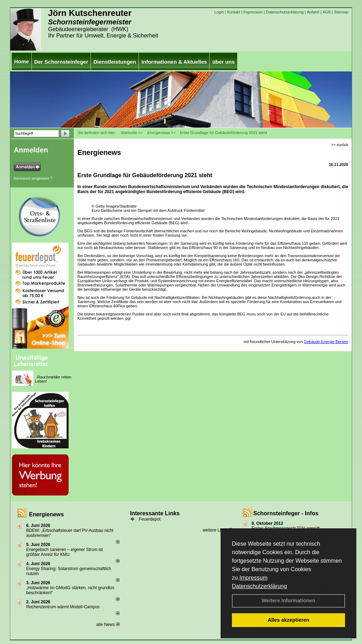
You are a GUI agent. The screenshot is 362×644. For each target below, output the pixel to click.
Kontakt (233, 12)
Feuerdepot (150, 519)
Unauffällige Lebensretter (31, 361)
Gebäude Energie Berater (326, 342)
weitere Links (217, 530)
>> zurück (340, 145)
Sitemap (341, 12)
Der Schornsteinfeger (61, 62)
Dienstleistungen (115, 62)
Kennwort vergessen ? (33, 178)
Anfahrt (313, 12)
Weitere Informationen (288, 601)
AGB (326, 12)
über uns (223, 62)
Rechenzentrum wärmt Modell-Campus (63, 607)
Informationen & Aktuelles (174, 62)
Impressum (253, 578)
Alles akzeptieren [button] (288, 620)
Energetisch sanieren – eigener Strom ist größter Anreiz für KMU (65, 552)
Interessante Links (155, 513)
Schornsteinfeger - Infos (286, 513)
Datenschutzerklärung (259, 586)
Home (22, 61)
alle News (108, 625)
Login (219, 12)
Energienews (46, 514)
